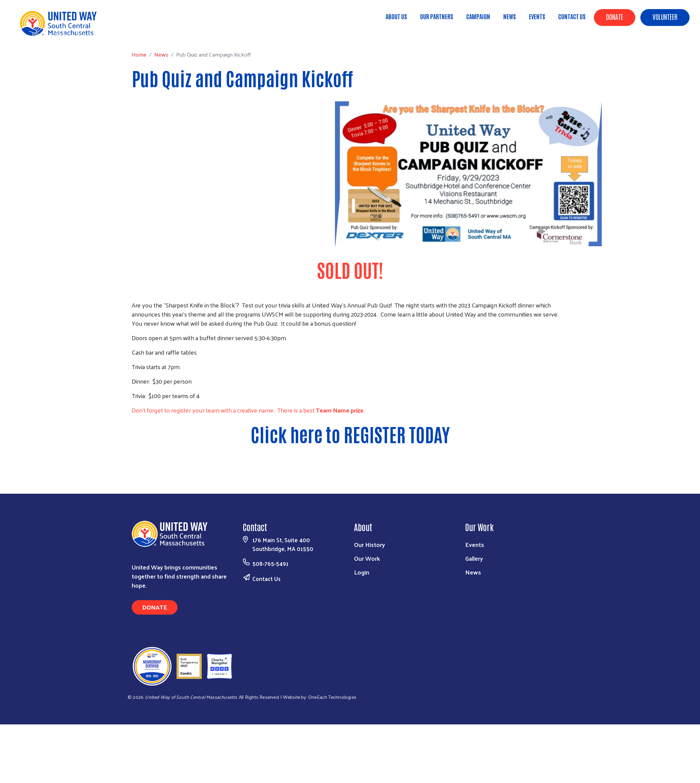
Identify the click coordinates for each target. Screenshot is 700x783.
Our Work (367, 558)
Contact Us (572, 16)
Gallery (474, 558)
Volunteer (665, 17)
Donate (615, 17)
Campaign (478, 16)
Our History (370, 544)
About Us (396, 16)
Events (537, 16)
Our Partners (437, 16)
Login (362, 572)
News (510, 16)
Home (39, 34)
